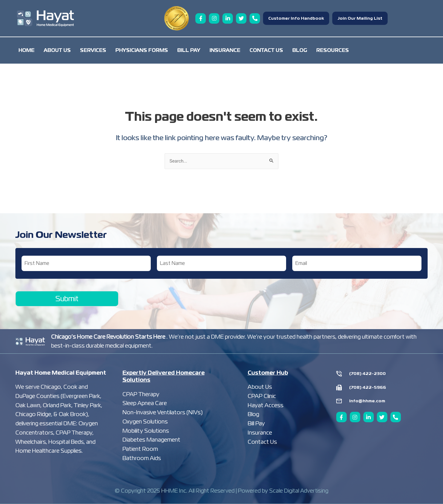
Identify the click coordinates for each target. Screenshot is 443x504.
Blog (300, 50)
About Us (57, 50)
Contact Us (266, 50)
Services (93, 50)
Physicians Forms (142, 50)
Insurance (225, 50)
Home (26, 50)
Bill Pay (189, 50)
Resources (333, 50)
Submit (67, 299)
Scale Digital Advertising (299, 491)
